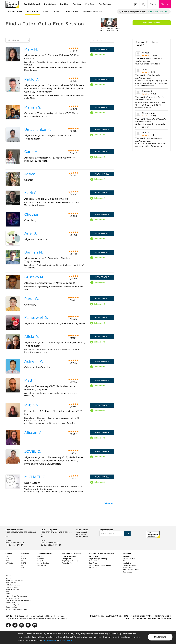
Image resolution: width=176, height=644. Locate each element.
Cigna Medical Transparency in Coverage (16, 608)
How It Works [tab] (72, 11)
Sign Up (165, 4)
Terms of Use (66, 641)
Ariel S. (31, 233)
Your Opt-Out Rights (136, 618)
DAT (23, 565)
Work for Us (11, 583)
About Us (93, 568)
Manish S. (33, 107)
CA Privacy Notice (115, 616)
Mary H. (31, 49)
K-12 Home (93, 556)
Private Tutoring (129, 565)
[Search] (143, 5)
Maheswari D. (36, 318)
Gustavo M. (34, 277)
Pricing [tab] (46, 11)
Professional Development (100, 565)
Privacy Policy (49, 641)
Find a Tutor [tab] (33, 11)
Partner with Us (12, 587)
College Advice (68, 559)
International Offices (131, 570)
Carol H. (31, 152)
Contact (9, 594)
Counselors (127, 572)
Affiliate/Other (82, 537)
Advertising (81, 534)
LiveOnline (127, 563)
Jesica (30, 174)
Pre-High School (32, 4)
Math (39, 556)
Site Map (166, 618)
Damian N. (34, 252)
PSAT (8, 561)
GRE (23, 556)
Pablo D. (32, 79)
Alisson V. (33, 433)
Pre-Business (105, 4)
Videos (125, 561)
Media (8, 592)
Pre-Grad (90, 4)
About (8, 578)
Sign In (153, 4)
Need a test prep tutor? (144, 12)
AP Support (42, 565)
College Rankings (69, 556)
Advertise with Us (13, 589)
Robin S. (32, 405)
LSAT (23, 561)
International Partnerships (16, 596)
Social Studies (43, 563)
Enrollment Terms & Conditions (18, 600)
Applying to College (70, 561)
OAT (23, 568)
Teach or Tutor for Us (14, 581)
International (81, 532)
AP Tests (9, 563)
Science (41, 559)
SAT (7, 556)
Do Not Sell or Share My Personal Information (147, 616)
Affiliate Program (13, 585)
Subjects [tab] (58, 11)
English (40, 561)
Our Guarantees (12, 598)
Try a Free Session (152, 23)
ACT (7, 559)
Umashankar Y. (37, 130)
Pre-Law (77, 4)
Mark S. (31, 193)
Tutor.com (93, 561)
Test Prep (93, 563)
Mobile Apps (128, 568)
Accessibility (11, 603)
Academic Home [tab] (15, 11)
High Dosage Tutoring (98, 559)
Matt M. (31, 380)
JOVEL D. (33, 452)
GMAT (24, 559)
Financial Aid (67, 563)
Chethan (32, 214)
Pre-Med (64, 4)
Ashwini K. (34, 361)
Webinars (126, 556)
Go (127, 533)
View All (109, 504)
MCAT (24, 563)
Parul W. (32, 299)
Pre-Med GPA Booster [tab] (93, 11)
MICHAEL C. (35, 477)
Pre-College (50, 4)
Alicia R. (31, 337)
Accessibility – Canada (15, 605)
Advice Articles (129, 559)
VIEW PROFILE (102, 49)
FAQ (7, 537)
